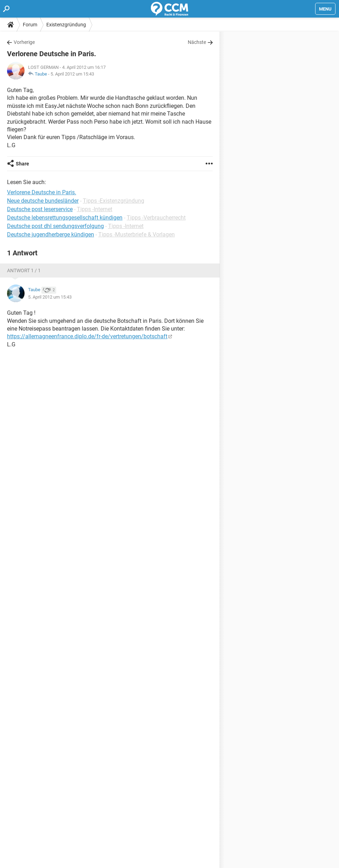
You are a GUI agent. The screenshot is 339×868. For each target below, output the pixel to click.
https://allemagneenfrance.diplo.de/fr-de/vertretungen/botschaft (87, 336)
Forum (30, 25)
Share (22, 164)
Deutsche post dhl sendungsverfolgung (55, 226)
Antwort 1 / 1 (24, 270)
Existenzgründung (66, 25)
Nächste (197, 42)
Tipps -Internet (95, 209)
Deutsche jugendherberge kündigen (51, 234)
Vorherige (24, 42)
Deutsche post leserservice (40, 209)
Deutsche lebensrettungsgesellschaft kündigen (65, 218)
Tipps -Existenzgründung (114, 201)
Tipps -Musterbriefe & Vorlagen (137, 234)
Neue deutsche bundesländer (43, 201)
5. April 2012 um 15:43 (72, 74)
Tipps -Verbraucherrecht (156, 218)
